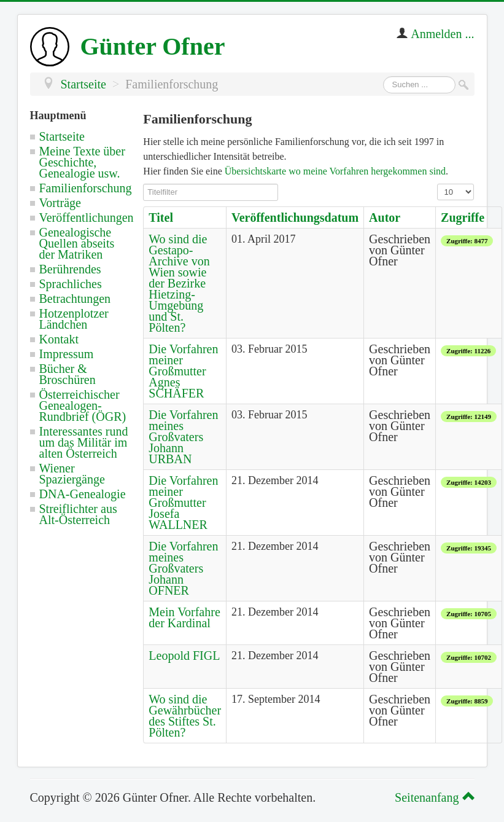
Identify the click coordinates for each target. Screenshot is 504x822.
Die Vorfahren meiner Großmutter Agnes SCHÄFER (183, 371)
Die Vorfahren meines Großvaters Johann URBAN (183, 437)
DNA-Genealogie (83, 494)
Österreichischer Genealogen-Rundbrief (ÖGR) (83, 405)
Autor (385, 217)
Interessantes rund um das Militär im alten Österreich (84, 442)
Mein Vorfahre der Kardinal (184, 617)
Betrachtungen (75, 299)
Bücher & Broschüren (68, 374)
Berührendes (70, 269)
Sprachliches (71, 284)
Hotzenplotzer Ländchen (74, 319)
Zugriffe (463, 217)
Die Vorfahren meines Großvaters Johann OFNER (183, 568)
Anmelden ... (442, 34)
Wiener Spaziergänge (72, 474)
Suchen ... (383, 76)
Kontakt (59, 339)
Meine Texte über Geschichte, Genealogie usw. (82, 162)
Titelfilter (143, 184)
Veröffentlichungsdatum (295, 217)
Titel (161, 217)
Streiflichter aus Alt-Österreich (78, 514)
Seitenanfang (432, 797)
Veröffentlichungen (87, 217)
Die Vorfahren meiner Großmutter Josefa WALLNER (183, 503)
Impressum (67, 354)
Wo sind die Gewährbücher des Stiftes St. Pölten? (185, 716)
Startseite (62, 136)
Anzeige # (437, 184)
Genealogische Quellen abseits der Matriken (77, 243)
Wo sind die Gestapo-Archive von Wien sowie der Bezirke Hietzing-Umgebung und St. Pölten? (179, 283)
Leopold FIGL (184, 656)
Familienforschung (86, 188)
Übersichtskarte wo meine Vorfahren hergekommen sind (335, 171)
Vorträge (60, 203)
